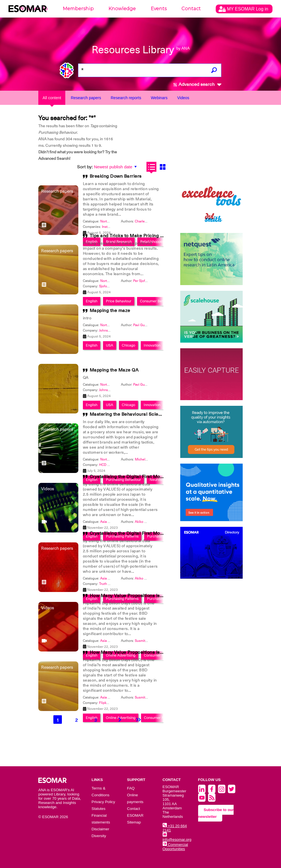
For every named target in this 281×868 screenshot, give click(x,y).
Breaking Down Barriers (116, 176)
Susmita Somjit (146, 641)
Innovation (152, 345)
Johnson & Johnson (114, 330)
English (92, 345)
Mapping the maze (110, 311)
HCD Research (110, 465)
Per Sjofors (141, 281)
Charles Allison (146, 221)
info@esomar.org (177, 837)
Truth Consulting (112, 584)
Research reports (126, 98)
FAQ (131, 788)
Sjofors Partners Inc (114, 286)
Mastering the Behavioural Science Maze (135, 414)
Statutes (99, 809)
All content (52, 98)
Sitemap (134, 822)
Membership (78, 9)
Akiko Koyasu (145, 522)
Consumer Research (160, 718)
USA (110, 345)
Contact (191, 9)
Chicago (128, 345)
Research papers (86, 98)
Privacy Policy (103, 802)
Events (159, 9)
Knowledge (122, 9)
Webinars (159, 98)
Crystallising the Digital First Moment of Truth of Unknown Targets (162, 477)
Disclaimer (100, 829)
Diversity (99, 836)
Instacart (108, 227)
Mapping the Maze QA (114, 370)
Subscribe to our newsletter (216, 813)
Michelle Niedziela (149, 459)
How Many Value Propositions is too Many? (137, 596)
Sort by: (85, 167)
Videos (183, 98)
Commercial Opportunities (175, 847)
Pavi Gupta (141, 325)
